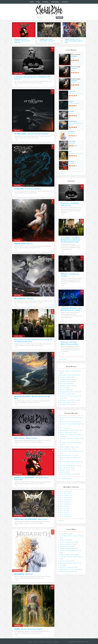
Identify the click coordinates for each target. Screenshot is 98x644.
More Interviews (63, 359)
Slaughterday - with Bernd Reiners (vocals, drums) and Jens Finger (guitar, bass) (70, 240)
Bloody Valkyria (73, 121)
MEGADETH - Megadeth (23, 574)
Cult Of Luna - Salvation (66, 394)
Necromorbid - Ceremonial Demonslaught (70, 424)
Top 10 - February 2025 (66, 516)
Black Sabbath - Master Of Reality (68, 375)
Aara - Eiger (63, 388)
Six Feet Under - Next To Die (67, 455)
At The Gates (72, 91)
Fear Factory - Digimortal (66, 402)
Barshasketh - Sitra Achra (66, 404)
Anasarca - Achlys (64, 540)
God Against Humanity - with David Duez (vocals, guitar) (71, 309)
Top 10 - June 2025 (64, 508)
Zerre (70, 152)
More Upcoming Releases (65, 478)
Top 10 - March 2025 (65, 514)
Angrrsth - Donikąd (64, 390)
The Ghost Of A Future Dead (76, 93)
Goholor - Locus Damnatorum (67, 542)
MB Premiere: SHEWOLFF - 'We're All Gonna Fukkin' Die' (22, 41)
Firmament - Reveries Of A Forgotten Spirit (70, 457)
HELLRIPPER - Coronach (24, 299)
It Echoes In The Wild (74, 103)
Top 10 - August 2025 (65, 504)
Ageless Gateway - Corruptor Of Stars (69, 430)
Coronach (71, 113)
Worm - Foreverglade (65, 383)
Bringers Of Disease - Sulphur (67, 447)
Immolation (74, 56)
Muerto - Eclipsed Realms (66, 432)
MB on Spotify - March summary (26, 438)
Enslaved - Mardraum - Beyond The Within (70, 371)
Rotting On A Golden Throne (76, 153)
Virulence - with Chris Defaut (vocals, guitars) (69, 343)
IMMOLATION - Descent (24, 244)
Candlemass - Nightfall (65, 377)
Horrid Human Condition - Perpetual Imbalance (72, 536)
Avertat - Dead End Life (65, 449)
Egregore (71, 101)
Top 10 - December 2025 (66, 495)
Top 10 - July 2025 (64, 506)
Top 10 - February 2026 (66, 491)
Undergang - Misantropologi (67, 379)
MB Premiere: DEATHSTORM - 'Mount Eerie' (31, 519)
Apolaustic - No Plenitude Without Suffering (71, 550)
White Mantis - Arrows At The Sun (68, 400)
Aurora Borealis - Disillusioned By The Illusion (71, 451)
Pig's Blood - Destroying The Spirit (68, 466)
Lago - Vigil (62, 472)
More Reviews (62, 173)
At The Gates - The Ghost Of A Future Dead (71, 443)
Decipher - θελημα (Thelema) (67, 548)
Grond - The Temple (65, 468)
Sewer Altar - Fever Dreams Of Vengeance (70, 439)
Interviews (55, 2)
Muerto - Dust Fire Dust (66, 546)
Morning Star (72, 143)
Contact (65, 2)
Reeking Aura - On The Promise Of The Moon (71, 418)
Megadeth (71, 132)
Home (32, 2)
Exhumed (71, 161)
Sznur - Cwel (63, 428)
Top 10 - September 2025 (66, 502)
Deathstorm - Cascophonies (67, 567)
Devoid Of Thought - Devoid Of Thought (70, 461)
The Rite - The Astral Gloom (67, 571)
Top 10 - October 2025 (65, 500)
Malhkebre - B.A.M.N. (65, 470)
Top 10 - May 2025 (64, 510)
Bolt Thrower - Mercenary (66, 381)
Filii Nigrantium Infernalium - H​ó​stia (69, 392)
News (38, 2)
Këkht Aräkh (72, 141)
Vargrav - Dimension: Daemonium (68, 422)
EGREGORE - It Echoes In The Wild (28, 189)
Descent (73, 58)
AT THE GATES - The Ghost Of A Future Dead (31, 134)
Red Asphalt (72, 163)
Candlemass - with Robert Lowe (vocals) (70, 204)
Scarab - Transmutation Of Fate (68, 474)
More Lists (61, 521)
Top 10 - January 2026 (65, 493)
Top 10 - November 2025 (66, 498)
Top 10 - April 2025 (64, 512)
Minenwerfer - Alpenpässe (66, 386)
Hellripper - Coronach (65, 561)
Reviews (46, 2)
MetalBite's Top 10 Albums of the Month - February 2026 (74, 41)
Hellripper (71, 111)
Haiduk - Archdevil (64, 534)
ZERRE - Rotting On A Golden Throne (28, 629)
